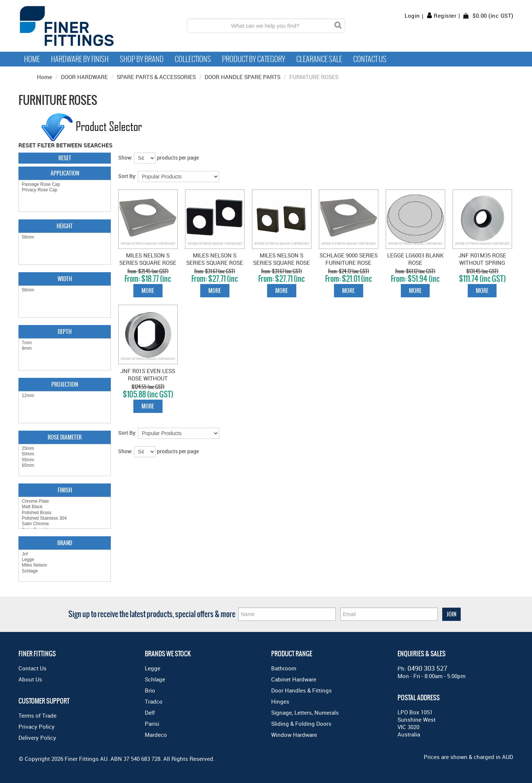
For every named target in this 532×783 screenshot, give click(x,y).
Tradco (154, 701)
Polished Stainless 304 (65, 518)
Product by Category (254, 59)
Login (412, 16)
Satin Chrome (65, 524)
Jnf (65, 554)
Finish (65, 490)
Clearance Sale (319, 59)
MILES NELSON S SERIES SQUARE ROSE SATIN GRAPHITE (282, 263)
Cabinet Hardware (294, 679)
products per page (178, 158)
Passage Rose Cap (65, 184)
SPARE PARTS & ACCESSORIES (156, 77)
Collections (193, 59)
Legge (65, 560)
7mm (65, 343)
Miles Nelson (65, 565)
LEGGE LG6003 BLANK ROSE (415, 259)
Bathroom (284, 668)
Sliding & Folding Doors (301, 724)
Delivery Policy (37, 738)
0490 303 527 (427, 668)
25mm (65, 449)
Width (65, 279)
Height (65, 226)
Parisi (152, 724)
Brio (150, 690)
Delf (150, 712)
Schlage (65, 571)
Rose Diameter (65, 437)
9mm (65, 348)
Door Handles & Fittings (301, 690)
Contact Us (370, 59)
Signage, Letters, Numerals (305, 712)
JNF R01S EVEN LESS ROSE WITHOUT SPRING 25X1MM (148, 378)
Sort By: (127, 176)
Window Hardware (294, 735)
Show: (125, 158)
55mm (65, 460)
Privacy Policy (37, 726)
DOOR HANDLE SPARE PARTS (243, 77)
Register (445, 16)
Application (65, 173)
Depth (65, 331)
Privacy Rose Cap (65, 190)
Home (32, 59)
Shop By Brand (142, 59)
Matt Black (65, 507)
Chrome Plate (65, 501)
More (148, 290)
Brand (65, 543)
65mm (65, 466)
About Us (30, 679)
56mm (65, 237)
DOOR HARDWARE (84, 77)
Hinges (280, 701)
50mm (65, 454)
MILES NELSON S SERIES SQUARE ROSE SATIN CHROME (148, 263)
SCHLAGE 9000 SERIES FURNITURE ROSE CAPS (349, 263)
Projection (65, 384)
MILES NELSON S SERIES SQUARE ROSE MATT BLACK (215, 263)
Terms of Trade (37, 715)
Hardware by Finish (80, 59)
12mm (65, 396)
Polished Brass (65, 513)
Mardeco (156, 735)
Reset (65, 158)
